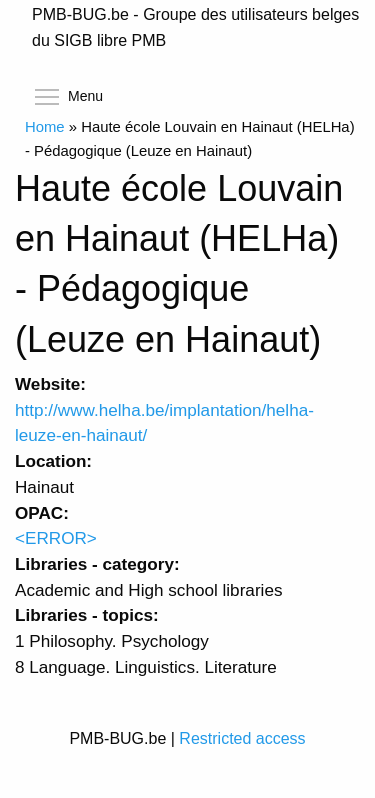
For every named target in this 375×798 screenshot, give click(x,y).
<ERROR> (56, 538)
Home (45, 127)
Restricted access (242, 738)
